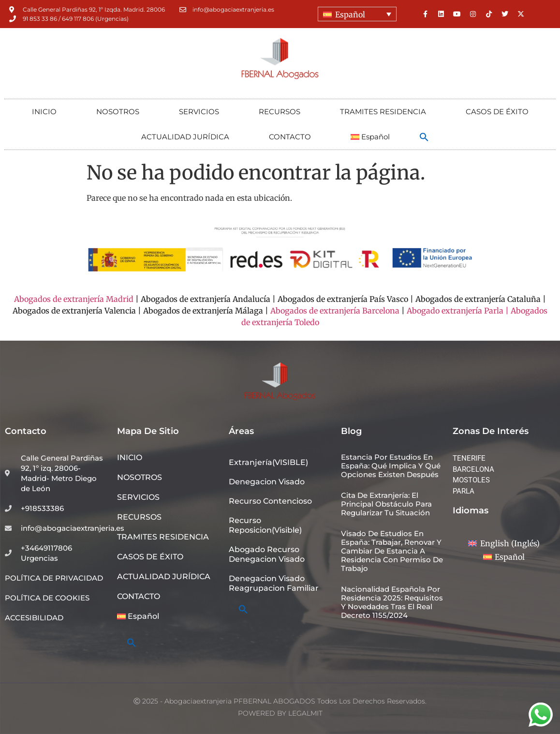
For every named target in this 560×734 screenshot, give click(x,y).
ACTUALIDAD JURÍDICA (185, 137)
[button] (424, 137)
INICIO (44, 112)
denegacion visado (267, 482)
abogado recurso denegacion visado (267, 554)
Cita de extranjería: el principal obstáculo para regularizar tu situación (386, 504)
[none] (357, 14)
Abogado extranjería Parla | (458, 311)
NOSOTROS (118, 112)
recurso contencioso (270, 501)
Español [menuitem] (350, 15)
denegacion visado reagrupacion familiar (274, 583)
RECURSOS (280, 112)
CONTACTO (290, 137)
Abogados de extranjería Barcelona (335, 311)
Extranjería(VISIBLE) (268, 462)
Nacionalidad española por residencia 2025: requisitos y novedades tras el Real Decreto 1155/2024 (392, 602)
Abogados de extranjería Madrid (74, 299)
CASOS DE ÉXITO (497, 112)
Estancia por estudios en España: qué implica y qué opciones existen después (391, 466)
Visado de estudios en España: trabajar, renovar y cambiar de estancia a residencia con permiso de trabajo (392, 551)
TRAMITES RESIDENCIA (383, 112)
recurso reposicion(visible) (265, 525)
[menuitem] (357, 14)
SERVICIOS (199, 112)
